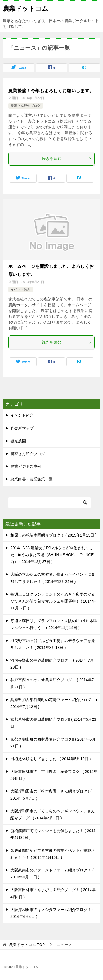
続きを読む (67, 159)
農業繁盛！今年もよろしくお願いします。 (51, 91)
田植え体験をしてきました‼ (51, 759)
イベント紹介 (21, 289)
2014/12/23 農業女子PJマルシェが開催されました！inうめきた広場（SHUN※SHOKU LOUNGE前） (52, 555)
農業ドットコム (26, 8)
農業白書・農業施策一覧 (32, 479)
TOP (27, 945)
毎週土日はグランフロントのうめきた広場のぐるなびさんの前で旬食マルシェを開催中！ (53, 601)
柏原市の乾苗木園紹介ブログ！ (54, 535)
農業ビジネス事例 (26, 466)
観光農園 (18, 441)
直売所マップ (22, 428)
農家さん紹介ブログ (26, 106)
